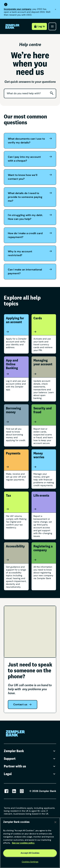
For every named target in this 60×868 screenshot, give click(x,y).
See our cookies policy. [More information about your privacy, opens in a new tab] (23, 843)
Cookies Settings (30, 862)
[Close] (55, 822)
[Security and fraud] (44, 422)
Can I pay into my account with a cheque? (30, 159)
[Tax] (16, 509)
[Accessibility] (16, 560)
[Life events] (44, 509)
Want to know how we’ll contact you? (30, 177)
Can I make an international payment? (30, 271)
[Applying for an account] (16, 332)
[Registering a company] (44, 560)
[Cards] (44, 332)
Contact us (23, 704)
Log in (39, 26)
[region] (30, 843)
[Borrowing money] (16, 422)
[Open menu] (52, 26)
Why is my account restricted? (30, 253)
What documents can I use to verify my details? (30, 141)
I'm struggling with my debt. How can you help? (30, 217)
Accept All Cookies (30, 853)
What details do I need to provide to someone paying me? (30, 197)
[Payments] (16, 467)
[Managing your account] (44, 374)
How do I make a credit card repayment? (30, 235)
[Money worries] (44, 467)
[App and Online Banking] (16, 374)
